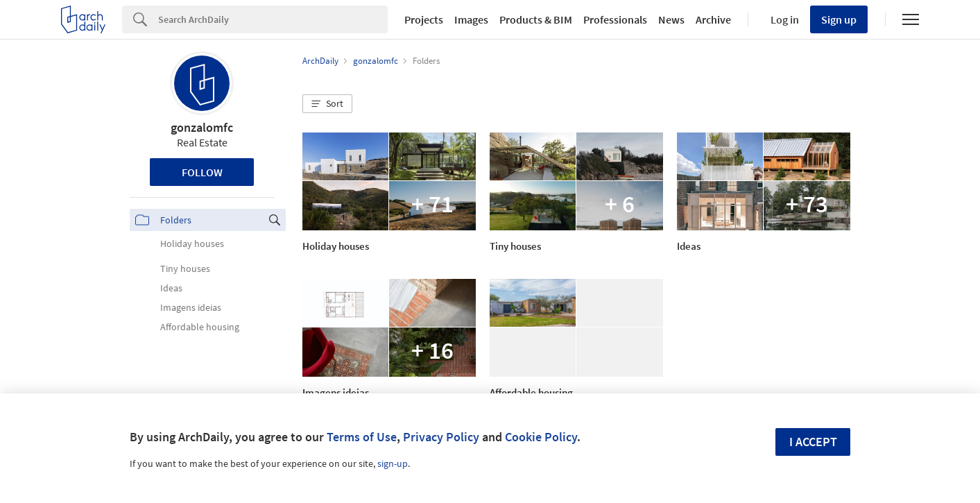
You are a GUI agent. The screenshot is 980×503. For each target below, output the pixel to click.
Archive (713, 19)
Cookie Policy (541, 437)
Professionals (615, 19)
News (671, 19)
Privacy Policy (441, 437)
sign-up (393, 463)
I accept (813, 442)
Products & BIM (536, 19)
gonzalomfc (202, 127)
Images (471, 19)
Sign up (839, 19)
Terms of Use (362, 437)
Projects (424, 19)
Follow (202, 172)
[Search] (273, 19)
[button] (327, 104)
